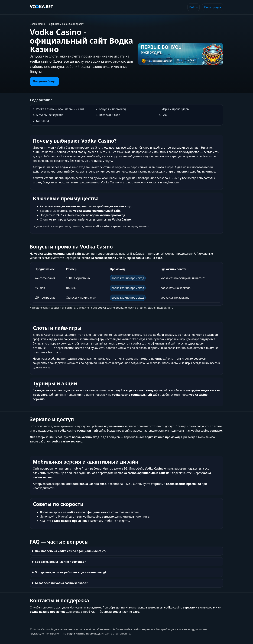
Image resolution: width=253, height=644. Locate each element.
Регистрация (213, 7)
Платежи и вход (110, 115)
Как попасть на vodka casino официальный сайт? (71, 551)
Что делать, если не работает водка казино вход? (71, 572)
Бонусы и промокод (112, 109)
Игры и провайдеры (176, 109)
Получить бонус (44, 81)
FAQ (164, 115)
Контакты (42, 121)
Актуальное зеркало (50, 115)
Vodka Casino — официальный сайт (60, 109)
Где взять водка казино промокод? (60, 562)
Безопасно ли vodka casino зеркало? (61, 583)
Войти (194, 7)
